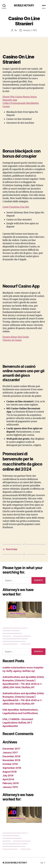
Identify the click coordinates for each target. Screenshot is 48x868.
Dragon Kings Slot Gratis (16, 337)
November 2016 (11, 760)
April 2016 (8, 779)
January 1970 (10, 787)
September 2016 (12, 768)
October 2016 (10, 764)
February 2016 (11, 783)
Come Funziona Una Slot (16, 207)
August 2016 (10, 772)
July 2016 (8, 776)
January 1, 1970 (30, 30)
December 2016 (11, 756)
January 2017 (10, 753)
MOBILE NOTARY (24, 5)
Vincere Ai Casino (12, 340)
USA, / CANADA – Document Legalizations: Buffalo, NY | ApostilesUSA (18, 723)
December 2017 (11, 749)
